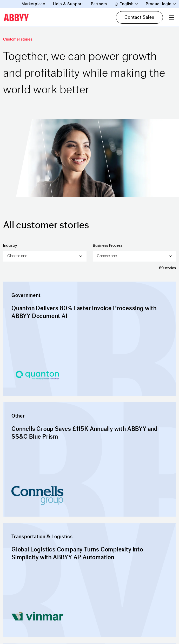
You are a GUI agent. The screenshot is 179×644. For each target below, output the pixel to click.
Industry (10, 246)
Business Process (108, 246)
